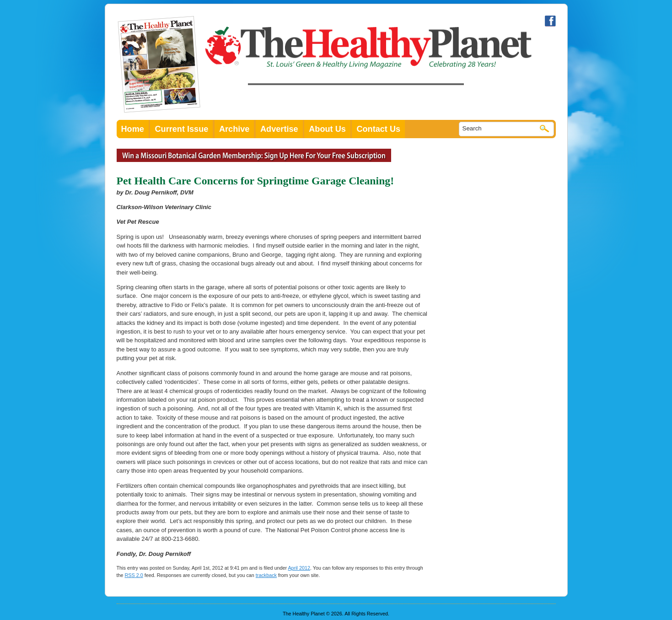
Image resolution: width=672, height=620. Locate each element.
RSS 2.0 (134, 575)
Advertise (279, 129)
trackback (266, 575)
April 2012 (299, 568)
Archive (234, 129)
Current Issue (181, 129)
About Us (327, 129)
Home (133, 129)
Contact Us (378, 129)
